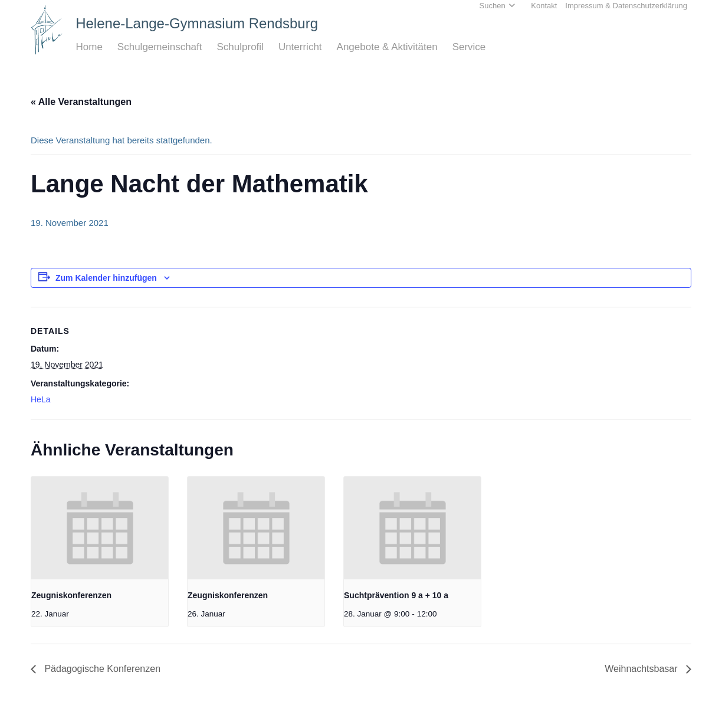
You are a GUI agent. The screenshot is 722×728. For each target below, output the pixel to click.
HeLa (40, 399)
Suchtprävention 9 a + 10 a (396, 595)
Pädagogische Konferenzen (101, 669)
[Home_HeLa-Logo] (47, 30)
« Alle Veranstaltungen (81, 102)
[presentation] (100, 528)
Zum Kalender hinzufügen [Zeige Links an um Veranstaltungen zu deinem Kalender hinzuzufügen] (106, 278)
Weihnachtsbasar (642, 669)
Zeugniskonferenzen (71, 595)
